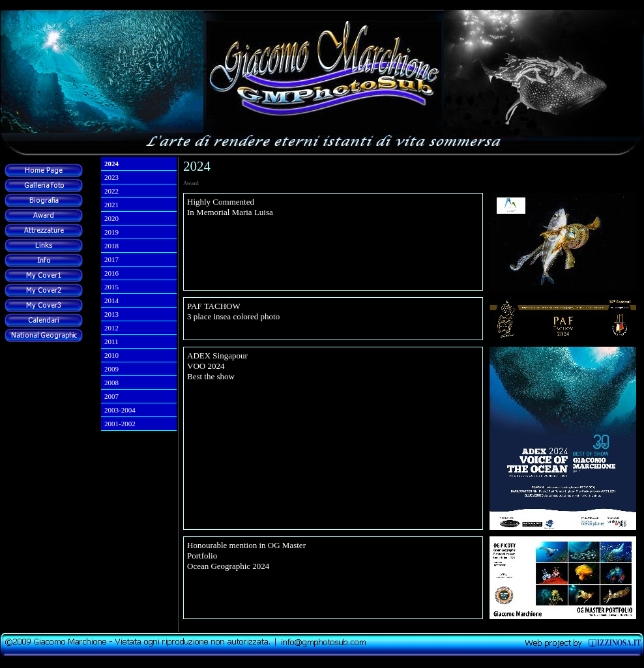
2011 (111, 341)
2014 (111, 300)
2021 (111, 205)
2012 (111, 328)
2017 (111, 259)
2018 (111, 246)
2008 (111, 383)
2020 (111, 218)
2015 (111, 287)
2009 (111, 369)
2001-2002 (120, 424)
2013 (111, 314)
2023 (111, 177)
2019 (111, 232)
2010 (111, 355)
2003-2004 (120, 410)
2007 (111, 396)
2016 (111, 273)
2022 (111, 191)
